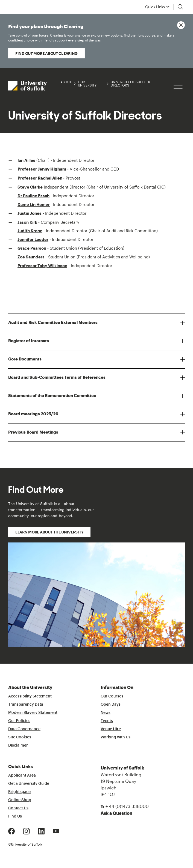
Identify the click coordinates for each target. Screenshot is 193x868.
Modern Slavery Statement (33, 713)
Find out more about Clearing (46, 53)
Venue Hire (111, 729)
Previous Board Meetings (33, 432)
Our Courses (112, 696)
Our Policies (19, 721)
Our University (87, 83)
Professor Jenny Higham (42, 169)
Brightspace (19, 792)
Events (107, 721)
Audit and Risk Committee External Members (53, 323)
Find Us (15, 816)
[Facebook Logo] (11, 830)
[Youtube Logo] (56, 830)
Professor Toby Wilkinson (42, 266)
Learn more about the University (49, 532)
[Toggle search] (180, 7)
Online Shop (20, 800)
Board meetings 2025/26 (33, 414)
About (66, 82)
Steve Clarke (30, 187)
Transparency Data (26, 705)
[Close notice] (181, 25)
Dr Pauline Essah (33, 196)
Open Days (111, 705)
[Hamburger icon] (178, 86)
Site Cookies (20, 737)
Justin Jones (30, 213)
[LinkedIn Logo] (41, 830)
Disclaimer (18, 745)
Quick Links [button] (155, 7)
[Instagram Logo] (26, 830)
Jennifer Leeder (33, 239)
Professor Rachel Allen (40, 178)
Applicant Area (22, 775)
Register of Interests (29, 341)
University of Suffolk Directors (130, 83)
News (106, 713)
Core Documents (25, 359)
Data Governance (24, 729)
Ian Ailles (26, 160)
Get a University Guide (29, 784)
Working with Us (115, 737)
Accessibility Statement (30, 696)
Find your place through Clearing (91, 33)
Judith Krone (30, 231)
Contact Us (18, 808)
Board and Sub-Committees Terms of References (57, 377)
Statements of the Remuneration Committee (52, 396)
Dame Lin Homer (34, 204)
